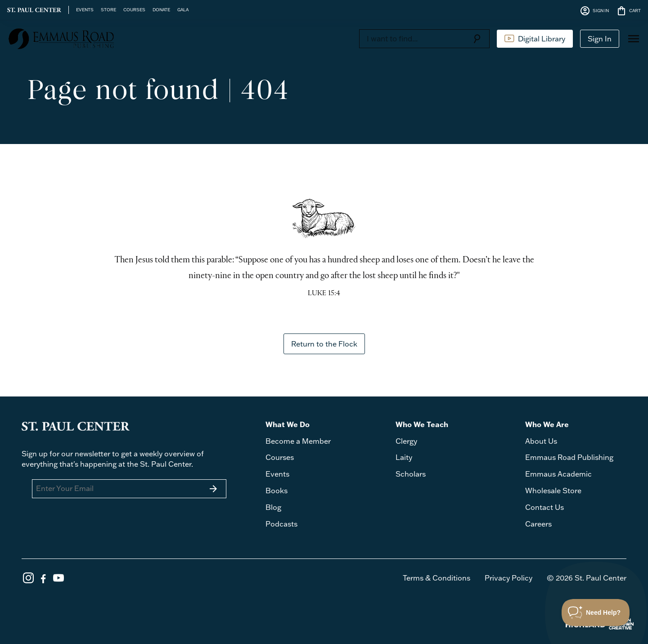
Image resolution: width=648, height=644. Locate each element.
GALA (183, 9)
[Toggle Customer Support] (596, 612)
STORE (108, 9)
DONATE (161, 9)
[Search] (412, 39)
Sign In (600, 39)
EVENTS (85, 9)
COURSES (134, 9)
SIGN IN (594, 11)
